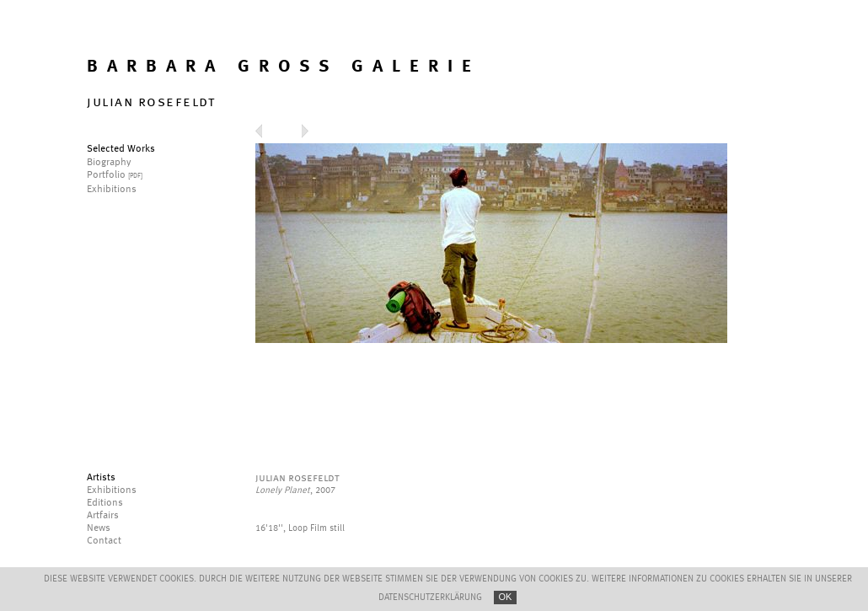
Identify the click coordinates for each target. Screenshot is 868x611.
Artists (101, 478)
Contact (104, 541)
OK (506, 597)
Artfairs (103, 516)
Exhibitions (112, 490)
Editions (105, 503)
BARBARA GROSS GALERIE (284, 67)
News (99, 528)
